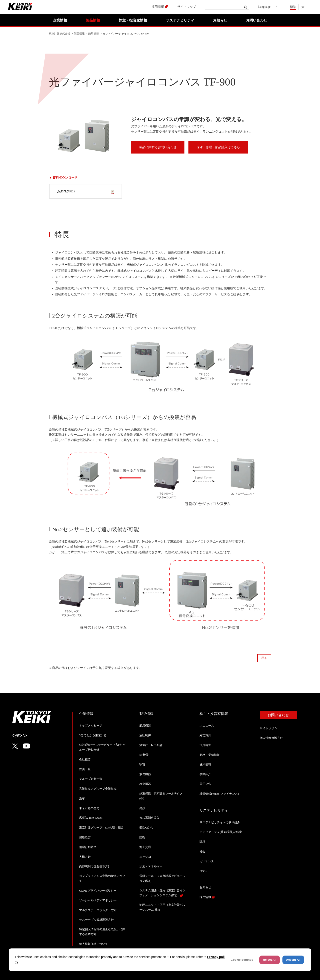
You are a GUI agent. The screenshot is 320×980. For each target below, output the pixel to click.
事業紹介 (205, 774)
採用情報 (158, 7)
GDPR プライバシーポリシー (98, 891)
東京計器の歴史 (89, 808)
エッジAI (145, 857)
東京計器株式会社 (60, 34)
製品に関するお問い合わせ (158, 147)
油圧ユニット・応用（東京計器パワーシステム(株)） (162, 907)
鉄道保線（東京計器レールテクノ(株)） (161, 796)
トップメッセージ (91, 726)
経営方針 (205, 735)
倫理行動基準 (88, 847)
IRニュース (207, 726)
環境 (202, 842)
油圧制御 (145, 735)
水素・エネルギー (151, 866)
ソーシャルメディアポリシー (98, 900)
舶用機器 (94, 34)
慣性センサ (147, 827)
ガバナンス (207, 861)
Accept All (293, 960)
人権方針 (85, 857)
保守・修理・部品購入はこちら (218, 147)
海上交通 (145, 847)
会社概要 (85, 759)
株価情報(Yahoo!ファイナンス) (219, 794)
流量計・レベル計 (151, 745)
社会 (202, 851)
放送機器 (145, 774)
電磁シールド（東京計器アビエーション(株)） (162, 878)
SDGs (203, 871)
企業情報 (60, 20)
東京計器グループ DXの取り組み (101, 827)
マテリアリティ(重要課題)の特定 (221, 832)
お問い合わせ (256, 20)
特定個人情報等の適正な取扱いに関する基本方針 (102, 932)
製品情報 (93, 20)
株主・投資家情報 (133, 20)
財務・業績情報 (210, 755)
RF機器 (144, 755)
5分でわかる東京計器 (93, 735)
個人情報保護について (94, 944)
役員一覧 (85, 769)
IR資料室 (205, 745)
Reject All (270, 960)
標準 (293, 7)
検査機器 (145, 784)
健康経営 (85, 837)
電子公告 (205, 784)
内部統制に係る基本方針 (95, 866)
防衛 (142, 837)
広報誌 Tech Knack (91, 818)
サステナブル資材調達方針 (96, 920)
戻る (264, 658)
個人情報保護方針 (271, 738)
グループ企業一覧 (91, 779)
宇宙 (142, 764)
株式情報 (205, 764)
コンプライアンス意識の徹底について (102, 878)
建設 (142, 808)
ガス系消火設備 (149, 818)
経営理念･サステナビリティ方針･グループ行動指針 (102, 747)
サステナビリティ (180, 20)
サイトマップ (187, 7)
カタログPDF (66, 191)
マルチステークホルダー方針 (98, 910)
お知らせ (220, 20)
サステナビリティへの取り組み (220, 822)
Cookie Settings (242, 960)
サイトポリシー (270, 728)
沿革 (82, 798)
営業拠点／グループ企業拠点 (98, 789)
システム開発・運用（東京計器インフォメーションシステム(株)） (162, 893)
